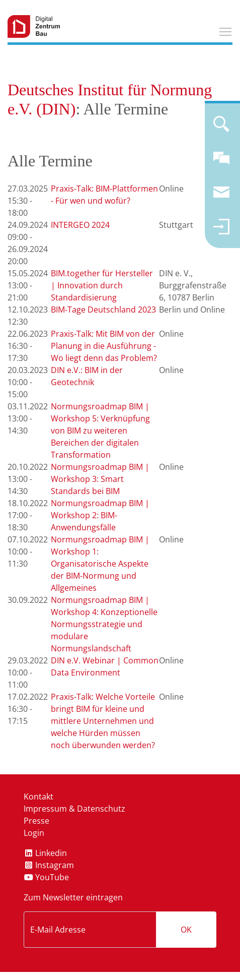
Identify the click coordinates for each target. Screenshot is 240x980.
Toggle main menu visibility (226, 30)
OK (186, 930)
